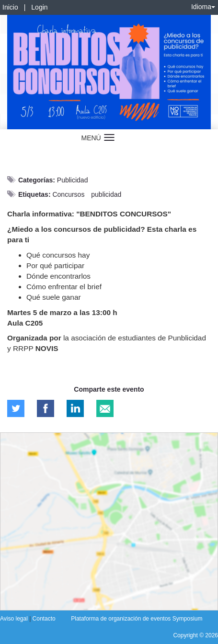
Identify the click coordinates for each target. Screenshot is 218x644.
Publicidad (73, 180)
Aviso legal (15, 619)
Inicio (10, 7)
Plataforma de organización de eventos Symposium (137, 619)
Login (39, 7)
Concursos (68, 194)
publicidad (106, 194)
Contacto (44, 619)
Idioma (203, 7)
